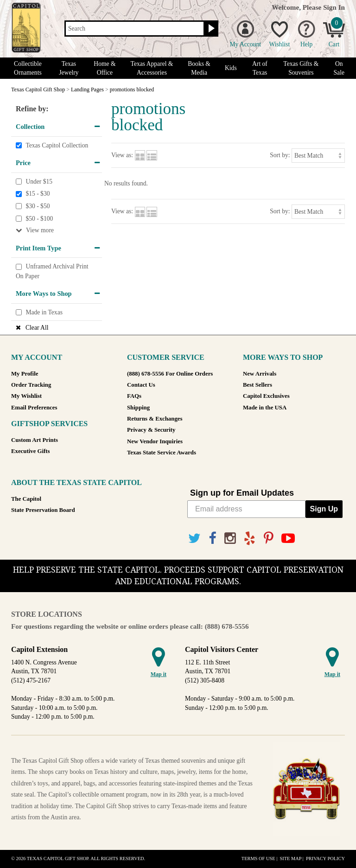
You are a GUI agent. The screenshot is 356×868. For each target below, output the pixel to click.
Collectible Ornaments (28, 68)
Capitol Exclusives (266, 396)
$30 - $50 (38, 206)
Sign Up (324, 509)
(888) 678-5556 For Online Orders (170, 374)
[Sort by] (318, 156)
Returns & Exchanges (155, 419)
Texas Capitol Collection (57, 145)
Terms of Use (258, 858)
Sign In (334, 7)
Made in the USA (265, 408)
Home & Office (105, 68)
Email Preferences (34, 408)
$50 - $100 (39, 219)
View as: (122, 155)
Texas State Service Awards (162, 453)
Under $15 (39, 182)
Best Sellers (257, 385)
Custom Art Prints (35, 440)
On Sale (339, 68)
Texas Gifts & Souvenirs (301, 68)
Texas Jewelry (69, 68)
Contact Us (141, 385)
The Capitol (26, 499)
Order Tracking (31, 385)
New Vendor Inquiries (155, 441)
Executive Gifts (31, 451)
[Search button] (210, 29)
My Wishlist (26, 396)
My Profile (25, 374)
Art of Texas (260, 68)
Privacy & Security (151, 430)
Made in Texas (44, 312)
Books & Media (199, 68)
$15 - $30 (38, 194)
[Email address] (246, 509)
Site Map (290, 858)
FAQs (134, 396)
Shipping (138, 408)
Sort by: (280, 155)
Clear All (37, 328)
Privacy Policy (325, 858)
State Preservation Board (43, 510)
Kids (231, 68)
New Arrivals (260, 374)
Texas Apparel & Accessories (152, 68)
